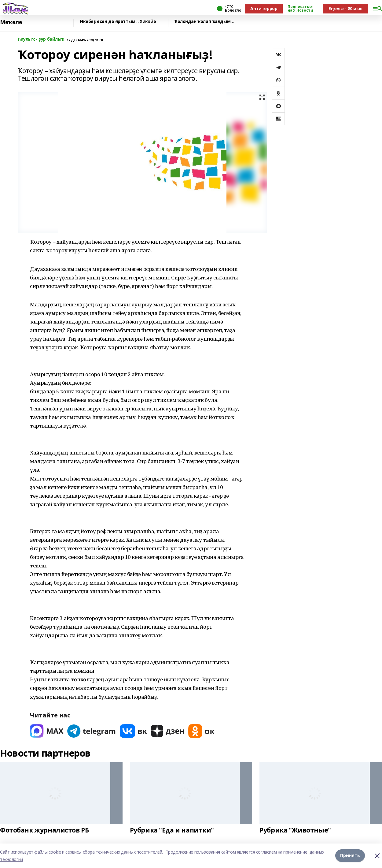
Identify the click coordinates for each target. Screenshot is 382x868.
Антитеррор (264, 8)
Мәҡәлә (11, 22)
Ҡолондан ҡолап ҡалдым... (204, 22)
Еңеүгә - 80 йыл (345, 8)
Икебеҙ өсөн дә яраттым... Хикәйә (118, 22)
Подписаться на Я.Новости (300, 9)
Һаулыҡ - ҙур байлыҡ (41, 39)
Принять (350, 856)
